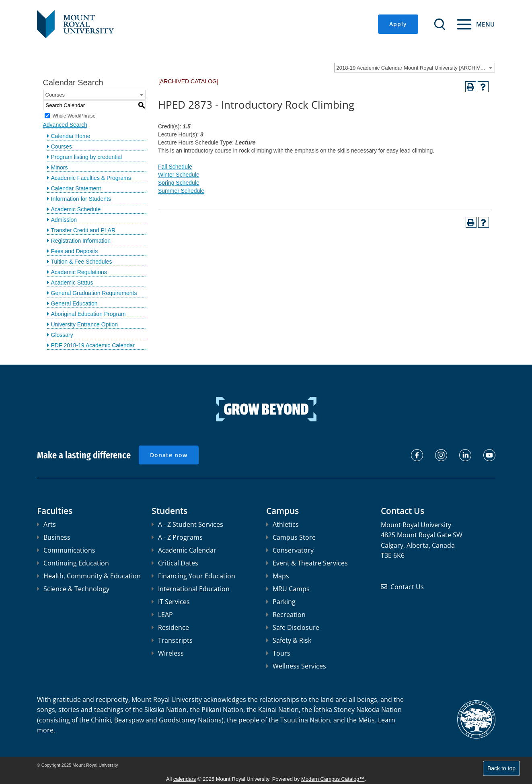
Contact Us (407, 587)
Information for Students (81, 199)
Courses (62, 146)
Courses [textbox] (55, 95)
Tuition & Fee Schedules (82, 262)
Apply (398, 24)
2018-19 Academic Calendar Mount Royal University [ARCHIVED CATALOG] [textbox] (416, 68)
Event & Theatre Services (307, 563)
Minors (60, 167)
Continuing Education (73, 563)
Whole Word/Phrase (74, 116)
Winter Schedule (179, 175)
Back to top (501, 768)
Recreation (286, 615)
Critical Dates (175, 563)
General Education (74, 303)
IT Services (171, 602)
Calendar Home (71, 136)
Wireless (168, 653)
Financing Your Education (193, 576)
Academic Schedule (76, 209)
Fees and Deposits (75, 251)
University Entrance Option (85, 324)
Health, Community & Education (89, 576)
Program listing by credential (87, 157)
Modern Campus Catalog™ (333, 779)
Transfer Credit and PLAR (83, 230)
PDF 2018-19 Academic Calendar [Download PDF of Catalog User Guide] (93, 345)
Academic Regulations (79, 272)
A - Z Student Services (187, 524)
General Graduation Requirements (94, 293)
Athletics (282, 524)
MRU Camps (288, 589)
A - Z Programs (177, 537)
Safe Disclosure (293, 627)
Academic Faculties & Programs (91, 178)
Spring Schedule (179, 183)
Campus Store (291, 537)
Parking (281, 602)
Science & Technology (73, 589)
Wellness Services (296, 666)
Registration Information (81, 241)
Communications (66, 550)
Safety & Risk (289, 640)
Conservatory (290, 550)
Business (54, 537)
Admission (64, 220)
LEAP (162, 615)
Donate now (169, 455)
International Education (191, 589)
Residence (170, 627)
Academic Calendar (184, 550)
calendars (185, 779)
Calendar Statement (76, 188)
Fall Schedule (175, 167)
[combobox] (415, 68)
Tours (278, 653)
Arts (46, 524)
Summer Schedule (181, 191)
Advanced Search (65, 125)
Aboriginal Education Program (88, 314)
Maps (278, 576)
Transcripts (172, 640)
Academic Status (72, 283)
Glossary (62, 335)
